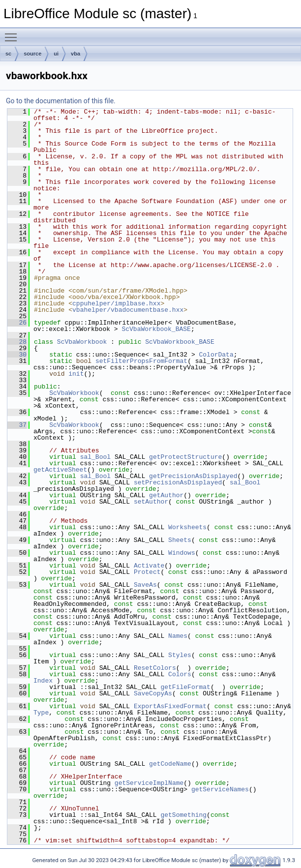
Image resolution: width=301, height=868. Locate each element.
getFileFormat (185, 687)
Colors (180, 674)
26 (17, 323)
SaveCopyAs (153, 693)
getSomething (183, 815)
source (32, 54)
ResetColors (155, 668)
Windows (182, 553)
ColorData (216, 355)
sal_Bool (95, 457)
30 (17, 355)
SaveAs (145, 585)
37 (17, 425)
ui (56, 54)
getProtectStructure (185, 457)
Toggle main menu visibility (13, 33)
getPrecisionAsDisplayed (193, 476)
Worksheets (187, 527)
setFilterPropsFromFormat (141, 361)
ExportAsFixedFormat (170, 706)
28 (17, 342)
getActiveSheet (60, 470)
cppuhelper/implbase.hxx (116, 303)
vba (75, 54)
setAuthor (151, 502)
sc (8, 54)
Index (43, 681)
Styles (180, 655)
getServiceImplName (149, 783)
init (76, 374)
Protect (147, 572)
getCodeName (170, 764)
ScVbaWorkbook (82, 342)
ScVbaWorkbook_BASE (156, 329)
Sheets (180, 540)
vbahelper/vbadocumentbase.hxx (128, 310)
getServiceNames (220, 789)
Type (41, 713)
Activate (149, 566)
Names (178, 636)
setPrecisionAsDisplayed (178, 482)
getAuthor (166, 495)
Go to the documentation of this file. (61, 101)
